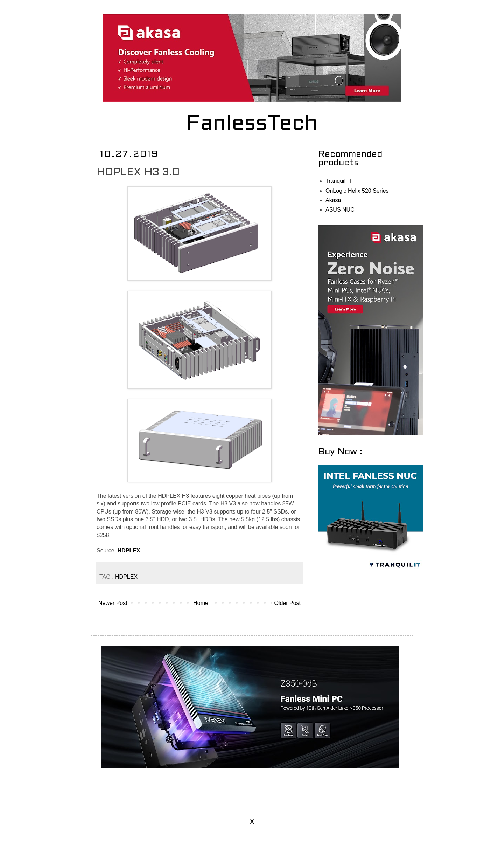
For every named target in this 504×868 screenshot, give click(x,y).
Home (201, 603)
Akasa (333, 200)
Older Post (287, 603)
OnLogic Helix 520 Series (357, 191)
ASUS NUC (340, 210)
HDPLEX (129, 550)
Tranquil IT (339, 181)
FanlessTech (252, 124)
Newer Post (113, 603)
